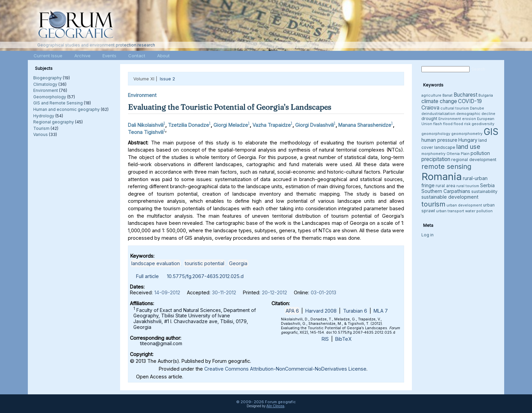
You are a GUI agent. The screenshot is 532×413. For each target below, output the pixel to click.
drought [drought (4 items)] (429, 119)
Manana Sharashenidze (365, 125)
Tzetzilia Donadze (188, 125)
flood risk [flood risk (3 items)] (462, 124)
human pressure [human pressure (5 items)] (439, 140)
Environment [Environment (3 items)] (450, 119)
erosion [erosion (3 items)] (469, 119)
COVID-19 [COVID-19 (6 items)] (470, 101)
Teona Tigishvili (146, 132)
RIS (325, 339)
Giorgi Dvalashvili (315, 125)
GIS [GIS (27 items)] (491, 132)
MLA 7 (381, 311)
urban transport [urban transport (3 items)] (450, 211)
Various (41, 134)
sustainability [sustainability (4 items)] (484, 191)
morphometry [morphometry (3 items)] (433, 154)
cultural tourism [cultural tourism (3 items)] (455, 108)
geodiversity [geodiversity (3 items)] (483, 124)
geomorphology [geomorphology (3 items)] (436, 134)
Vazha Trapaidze (272, 125)
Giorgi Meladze (231, 125)
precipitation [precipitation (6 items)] (436, 159)
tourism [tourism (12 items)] (433, 204)
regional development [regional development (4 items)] (474, 160)
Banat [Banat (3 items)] (448, 95)
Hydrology (44, 116)
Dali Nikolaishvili (146, 125)
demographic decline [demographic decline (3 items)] (476, 114)
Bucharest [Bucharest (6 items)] (465, 95)
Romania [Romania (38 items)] (442, 176)
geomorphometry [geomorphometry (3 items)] (467, 134)
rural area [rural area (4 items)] (445, 186)
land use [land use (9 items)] (468, 146)
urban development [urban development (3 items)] (464, 205)
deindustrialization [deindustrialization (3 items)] (438, 114)
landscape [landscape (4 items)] (445, 147)
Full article (147, 276)
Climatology (45, 84)
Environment (46, 90)
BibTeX (343, 339)
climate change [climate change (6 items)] (439, 101)
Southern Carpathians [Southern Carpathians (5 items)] (446, 191)
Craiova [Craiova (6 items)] (430, 108)
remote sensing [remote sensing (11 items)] (446, 166)
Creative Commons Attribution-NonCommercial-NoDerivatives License (285, 369)
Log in (427, 235)
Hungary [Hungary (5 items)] (468, 140)
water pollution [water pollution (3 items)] (479, 211)
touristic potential (204, 263)
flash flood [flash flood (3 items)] (443, 124)
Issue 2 (167, 79)
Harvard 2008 (321, 311)
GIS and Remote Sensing (58, 103)
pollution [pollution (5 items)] (480, 153)
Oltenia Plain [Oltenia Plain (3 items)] (458, 154)
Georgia (238, 263)
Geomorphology (50, 97)
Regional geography (54, 122)
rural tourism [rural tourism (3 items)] (468, 186)
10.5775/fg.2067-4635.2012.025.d (205, 276)
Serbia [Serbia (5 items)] (487, 185)
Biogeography (47, 78)
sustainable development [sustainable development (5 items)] (450, 197)
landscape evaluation (156, 263)
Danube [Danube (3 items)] (477, 108)
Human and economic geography (66, 109)
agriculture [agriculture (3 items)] (431, 95)
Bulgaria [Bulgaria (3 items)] (486, 95)
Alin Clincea (275, 406)
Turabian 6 (355, 311)
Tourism (41, 128)
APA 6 (292, 311)
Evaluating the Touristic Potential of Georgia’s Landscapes (230, 107)
